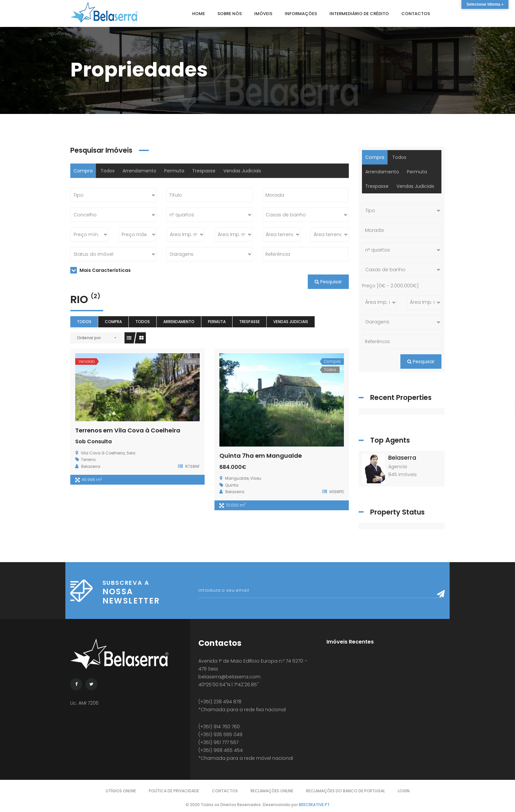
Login (404, 791)
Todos (108, 171)
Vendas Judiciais (242, 171)
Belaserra (402, 458)
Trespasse (204, 171)
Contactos (225, 791)
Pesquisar (328, 282)
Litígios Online (121, 791)
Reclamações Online (272, 791)
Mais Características (101, 270)
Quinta (232, 485)
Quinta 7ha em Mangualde (261, 456)
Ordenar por (89, 338)
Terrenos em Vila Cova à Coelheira (128, 430)
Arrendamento (139, 171)
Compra (83, 171)
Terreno (88, 460)
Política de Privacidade (174, 791)
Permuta (174, 171)
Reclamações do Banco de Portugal (346, 791)
